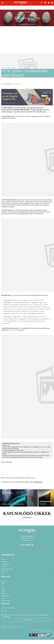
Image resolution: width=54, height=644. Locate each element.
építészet (19, 478)
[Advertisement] (27, 40)
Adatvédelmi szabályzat (7, 569)
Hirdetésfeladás (5, 564)
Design (14, 68)
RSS (2, 574)
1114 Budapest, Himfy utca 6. (27, 538)
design (14, 478)
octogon (33, 478)
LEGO (3, 478)
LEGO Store (28, 478)
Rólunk (3, 559)
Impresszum (4, 571)
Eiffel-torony (8, 478)
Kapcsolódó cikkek (27, 514)
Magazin (3, 591)
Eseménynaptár (5, 596)
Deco (3, 586)
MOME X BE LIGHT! (6, 601)
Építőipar (4, 588)
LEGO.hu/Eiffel (15, 330)
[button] (42, 3)
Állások (3, 598)
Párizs (23, 478)
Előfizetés (4, 567)
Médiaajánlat (5, 562)
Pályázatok (4, 593)
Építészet (4, 581)
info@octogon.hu (27, 540)
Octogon (9, 84)
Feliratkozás (27, 620)
